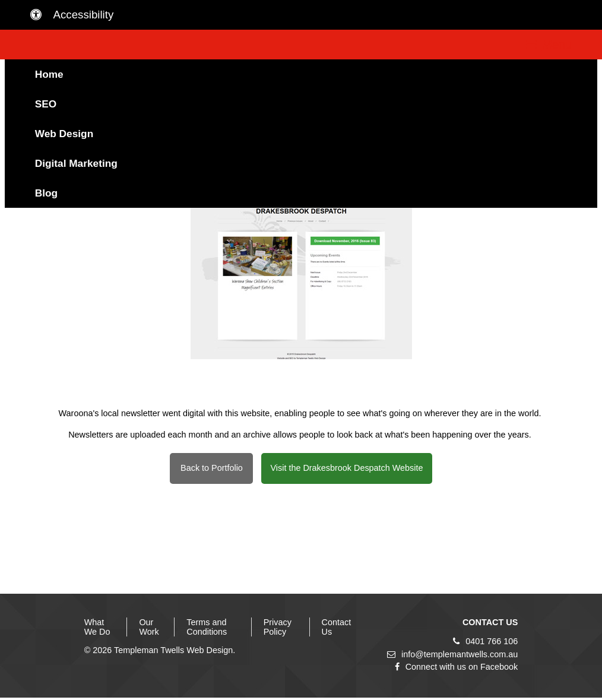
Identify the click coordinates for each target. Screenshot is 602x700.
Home (49, 74)
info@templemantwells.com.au (452, 654)
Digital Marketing (76, 163)
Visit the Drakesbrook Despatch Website (346, 468)
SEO (46, 104)
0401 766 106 (485, 641)
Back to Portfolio (212, 468)
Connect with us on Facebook (457, 667)
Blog (46, 193)
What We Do (97, 627)
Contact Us (337, 627)
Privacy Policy (278, 627)
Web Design (64, 134)
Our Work (149, 627)
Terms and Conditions (207, 627)
